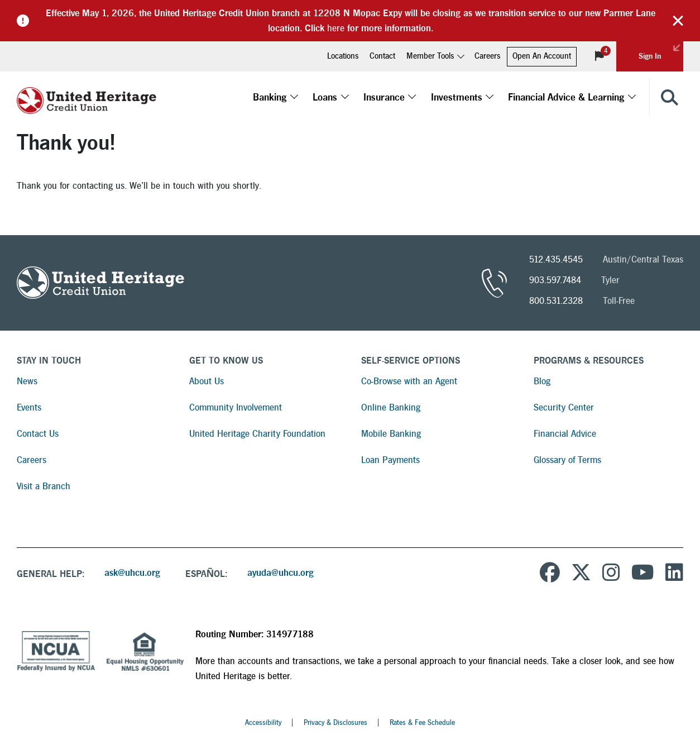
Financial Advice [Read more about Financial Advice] (565, 434)
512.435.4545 (556, 259)
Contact (382, 56)
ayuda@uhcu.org (281, 573)
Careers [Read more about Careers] (32, 460)
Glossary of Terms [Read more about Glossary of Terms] (567, 460)
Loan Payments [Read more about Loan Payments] (390, 460)
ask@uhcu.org (132, 573)
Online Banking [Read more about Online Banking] (391, 407)
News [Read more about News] (27, 381)
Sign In (661, 51)
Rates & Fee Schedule (422, 723)
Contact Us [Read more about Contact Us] (38, 434)
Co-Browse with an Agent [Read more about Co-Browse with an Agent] (409, 381)
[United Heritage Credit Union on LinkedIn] (674, 574)
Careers (487, 56)
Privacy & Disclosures (335, 723)
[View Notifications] (600, 56)
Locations (343, 56)
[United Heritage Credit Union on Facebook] (550, 574)
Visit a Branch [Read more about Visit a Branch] (44, 486)
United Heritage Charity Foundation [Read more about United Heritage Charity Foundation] (257, 434)
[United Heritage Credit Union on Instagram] (611, 574)
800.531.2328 (556, 301)
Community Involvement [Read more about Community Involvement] (236, 407)
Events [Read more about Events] (29, 407)
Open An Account (542, 56)
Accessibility (263, 723)
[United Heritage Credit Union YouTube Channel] (643, 574)
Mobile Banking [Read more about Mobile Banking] (391, 434)
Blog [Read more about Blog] (542, 381)
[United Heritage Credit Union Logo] (87, 98)
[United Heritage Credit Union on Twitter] (581, 574)
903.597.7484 (555, 280)
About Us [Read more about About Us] (207, 381)
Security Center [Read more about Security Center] (564, 407)
